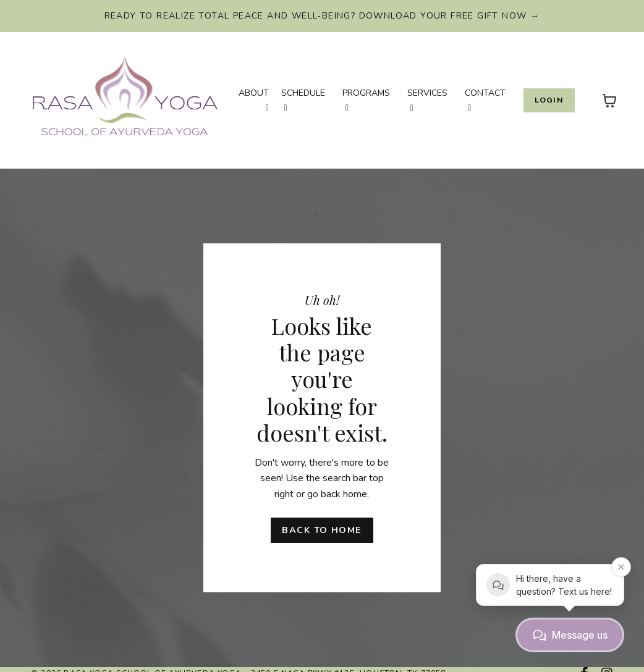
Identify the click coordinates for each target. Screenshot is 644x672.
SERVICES (427, 99)
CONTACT (485, 99)
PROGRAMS (366, 99)
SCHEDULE (303, 99)
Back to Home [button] (322, 530)
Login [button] (549, 100)
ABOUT (254, 99)
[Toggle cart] (609, 101)
